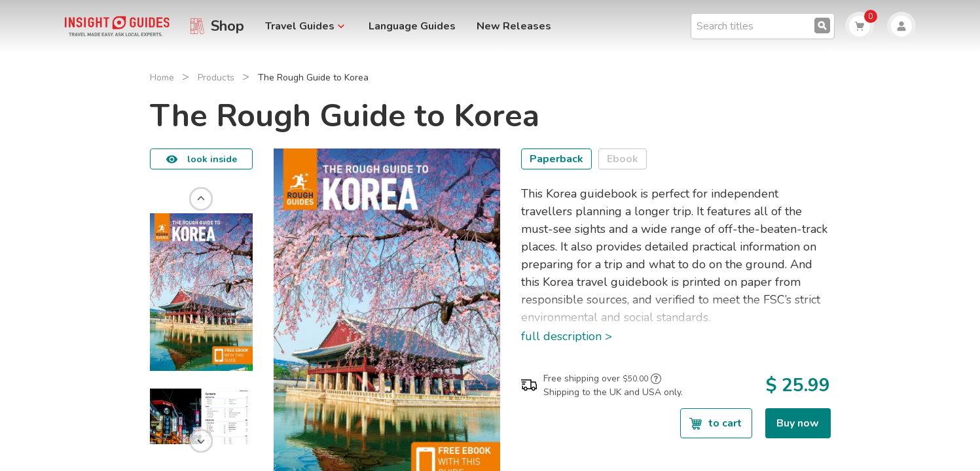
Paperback (556, 159)
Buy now (798, 423)
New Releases (514, 26)
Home (162, 78)
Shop (227, 26)
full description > (567, 336)
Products (216, 78)
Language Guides (412, 26)
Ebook (623, 159)
